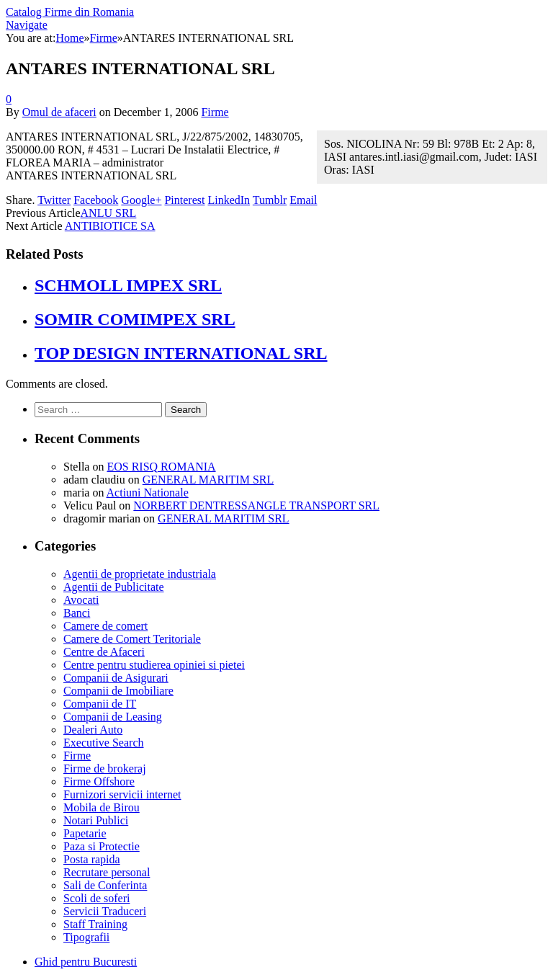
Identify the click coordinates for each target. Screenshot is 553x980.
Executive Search (104, 743)
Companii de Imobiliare (118, 691)
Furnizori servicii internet (122, 794)
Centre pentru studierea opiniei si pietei (154, 665)
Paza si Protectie (102, 846)
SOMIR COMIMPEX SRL (135, 319)
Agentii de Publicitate (114, 587)
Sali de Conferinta (105, 885)
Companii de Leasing (113, 717)
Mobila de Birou (102, 807)
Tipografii (86, 937)
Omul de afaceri (59, 112)
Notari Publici (96, 820)
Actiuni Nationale (148, 493)
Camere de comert (105, 626)
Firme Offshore (99, 781)
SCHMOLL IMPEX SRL (128, 285)
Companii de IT (100, 704)
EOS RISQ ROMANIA (161, 467)
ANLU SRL (109, 213)
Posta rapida (92, 859)
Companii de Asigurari (116, 678)
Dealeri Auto (93, 730)
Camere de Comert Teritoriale (132, 639)
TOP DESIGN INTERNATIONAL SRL (181, 353)
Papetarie (85, 833)
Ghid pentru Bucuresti (86, 962)
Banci (77, 613)
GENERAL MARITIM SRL (208, 480)
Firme (215, 112)
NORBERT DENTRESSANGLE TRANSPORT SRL (256, 505)
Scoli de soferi (96, 898)
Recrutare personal (107, 872)
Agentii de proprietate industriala (140, 574)
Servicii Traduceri (105, 911)
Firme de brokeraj (105, 769)
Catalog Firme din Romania (70, 12)
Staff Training (95, 924)
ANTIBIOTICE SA (110, 226)
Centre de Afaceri (104, 652)
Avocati (81, 600)
